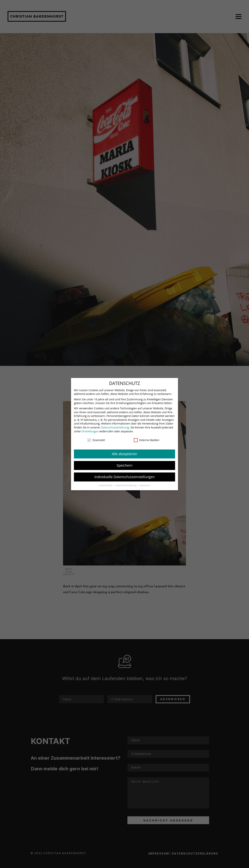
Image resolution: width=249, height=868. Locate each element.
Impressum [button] (145, 483)
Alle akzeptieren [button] (124, 451)
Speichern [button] (124, 463)
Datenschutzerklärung (115, 425)
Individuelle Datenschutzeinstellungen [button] (124, 474)
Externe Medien (147, 438)
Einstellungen (90, 429)
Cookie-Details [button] (106, 483)
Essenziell (96, 438)
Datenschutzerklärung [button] (126, 483)
